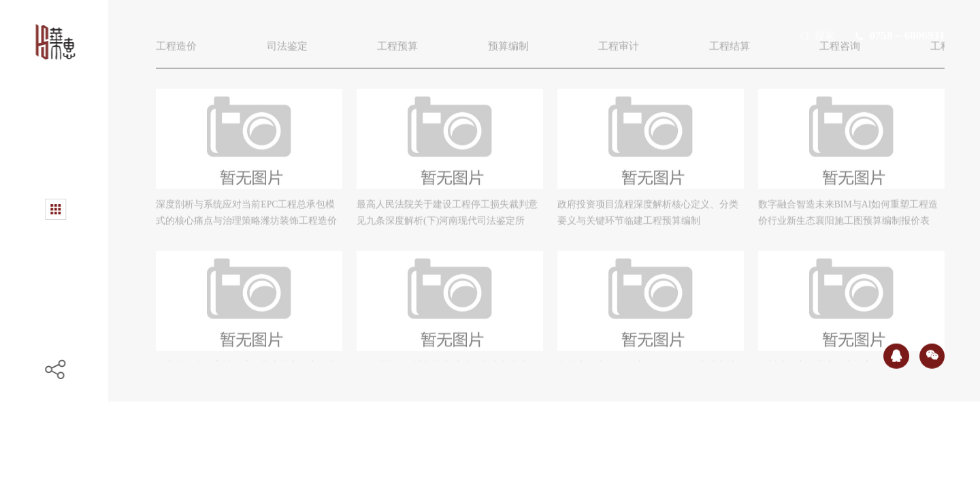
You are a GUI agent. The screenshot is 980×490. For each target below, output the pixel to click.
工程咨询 (864, 52)
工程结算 (750, 52)
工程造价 (178, 52)
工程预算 (407, 52)
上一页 (463, 429)
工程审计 (636, 52)
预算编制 (521, 52)
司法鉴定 (292, 52)
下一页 (634, 429)
